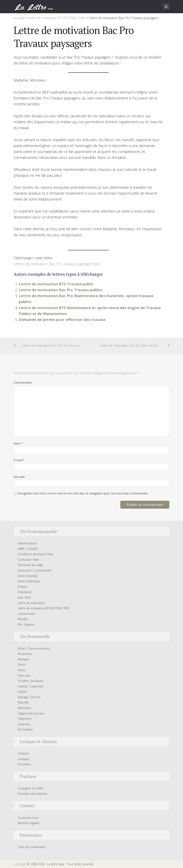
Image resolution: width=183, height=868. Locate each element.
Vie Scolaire (25, 729)
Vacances (24, 724)
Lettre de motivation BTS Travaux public (56, 284)
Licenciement (26, 614)
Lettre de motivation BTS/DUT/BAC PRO (44, 608)
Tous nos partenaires (32, 847)
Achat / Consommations (34, 648)
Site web (19, 477)
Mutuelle (23, 702)
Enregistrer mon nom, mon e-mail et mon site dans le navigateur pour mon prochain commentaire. (83, 493)
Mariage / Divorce (29, 697)
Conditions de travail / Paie (35, 554)
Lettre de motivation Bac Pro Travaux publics (61, 290)
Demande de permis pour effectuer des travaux (62, 320)
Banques (24, 659)
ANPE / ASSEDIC (28, 549)
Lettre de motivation (31, 603)
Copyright (20, 864)
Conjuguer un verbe (30, 788)
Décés (22, 665)
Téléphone (25, 719)
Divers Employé (28, 576)
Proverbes (24, 764)
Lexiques (24, 759)
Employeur (25, 592)
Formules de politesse (32, 794)
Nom (18, 443)
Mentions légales (29, 823)
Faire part (24, 676)
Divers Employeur (29, 581)
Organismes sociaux (31, 713)
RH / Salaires (26, 624)
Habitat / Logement (31, 686)
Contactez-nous (28, 818)
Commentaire (23, 382)
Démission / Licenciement (35, 570)
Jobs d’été (24, 597)
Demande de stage (30, 565)
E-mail (19, 460)
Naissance (24, 708)
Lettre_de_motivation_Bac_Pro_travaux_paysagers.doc (57, 264)
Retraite (23, 619)
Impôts (22, 692)
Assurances (25, 654)
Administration (27, 543)
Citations (24, 753)
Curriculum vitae (28, 560)
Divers (22, 670)
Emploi (22, 587)
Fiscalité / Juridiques (31, 681)
